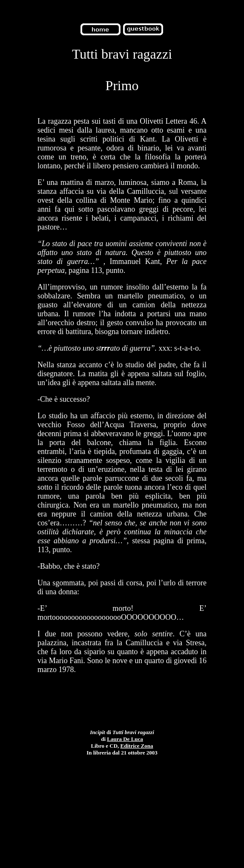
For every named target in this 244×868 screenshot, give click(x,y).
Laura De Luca (125, 739)
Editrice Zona (137, 746)
